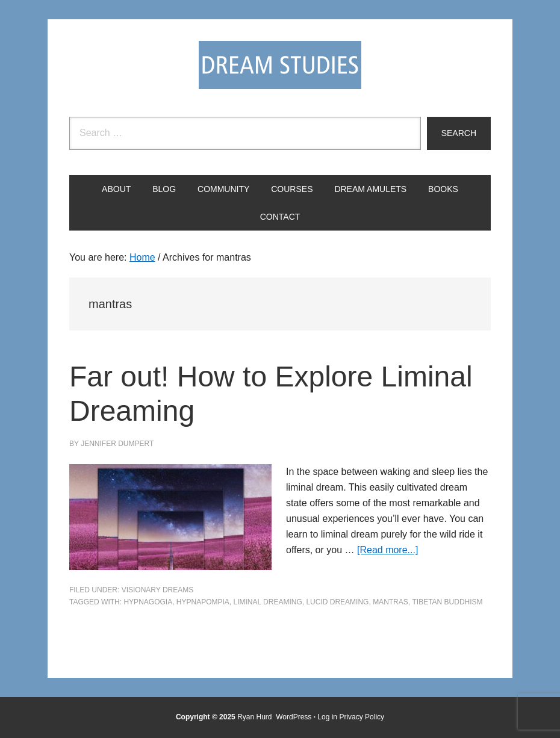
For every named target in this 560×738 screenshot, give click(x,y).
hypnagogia (148, 602)
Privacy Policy (362, 717)
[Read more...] (387, 550)
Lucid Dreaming (337, 602)
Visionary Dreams (158, 590)
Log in (327, 717)
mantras (390, 602)
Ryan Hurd (256, 717)
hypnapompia (203, 602)
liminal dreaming (268, 602)
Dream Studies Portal (280, 65)
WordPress (294, 717)
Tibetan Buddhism (447, 602)
